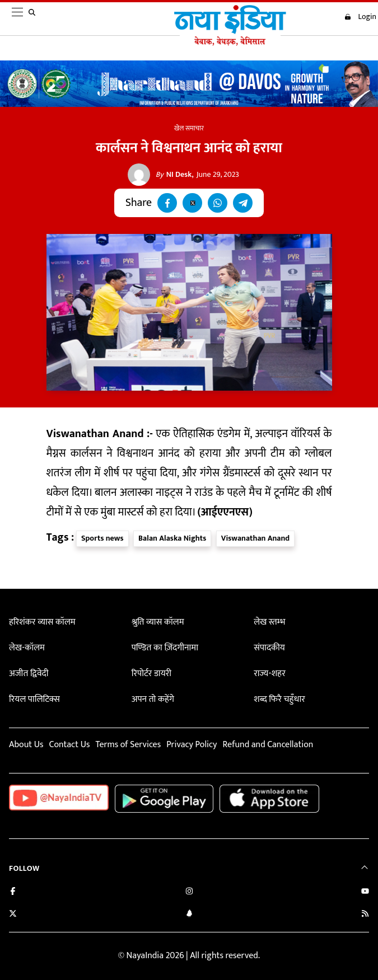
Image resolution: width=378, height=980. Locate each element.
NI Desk (174, 175)
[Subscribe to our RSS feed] (365, 915)
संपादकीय (269, 648)
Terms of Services (128, 745)
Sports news (102, 538)
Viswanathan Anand (255, 538)
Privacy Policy (192, 745)
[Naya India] (230, 43)
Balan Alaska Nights (172, 538)
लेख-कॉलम (27, 648)
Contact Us (69, 745)
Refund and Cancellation (268, 745)
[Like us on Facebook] (13, 892)
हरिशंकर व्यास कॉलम (42, 622)
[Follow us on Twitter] (13, 915)
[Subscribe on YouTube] (365, 892)
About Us (26, 745)
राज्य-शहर (269, 674)
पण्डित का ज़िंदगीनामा (165, 648)
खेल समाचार (189, 128)
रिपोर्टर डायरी (151, 674)
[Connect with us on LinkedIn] (189, 915)
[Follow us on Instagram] (189, 892)
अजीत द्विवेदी (29, 674)
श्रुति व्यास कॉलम (158, 622)
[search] (34, 19)
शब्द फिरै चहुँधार (279, 699)
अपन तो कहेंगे (153, 699)
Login (360, 17)
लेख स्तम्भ (269, 622)
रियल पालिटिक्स (34, 699)
